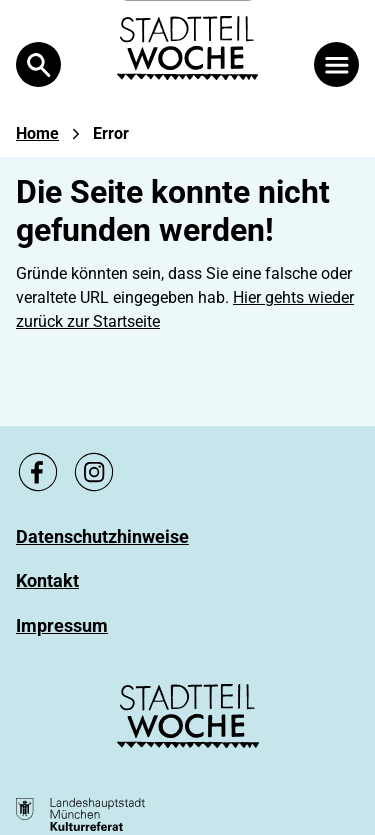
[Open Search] (38, 64)
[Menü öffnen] (336, 64)
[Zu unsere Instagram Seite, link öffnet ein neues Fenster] (94, 472)
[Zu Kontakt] (47, 580)
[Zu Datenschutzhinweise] (102, 536)
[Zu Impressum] (62, 625)
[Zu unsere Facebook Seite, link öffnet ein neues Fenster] (38, 472)
